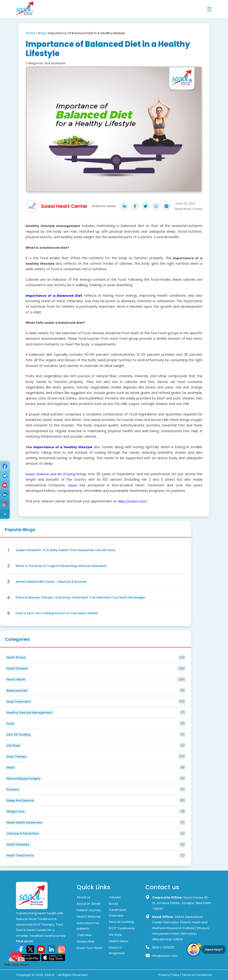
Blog (42, 33)
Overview (84, 935)
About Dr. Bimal (88, 904)
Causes (115, 897)
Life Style (115, 935)
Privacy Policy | (170, 975)
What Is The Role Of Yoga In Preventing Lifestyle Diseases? (61, 566)
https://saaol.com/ (132, 501)
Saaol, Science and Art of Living (50, 474)
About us (84, 897)
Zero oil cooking (121, 922)
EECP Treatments (122, 928)
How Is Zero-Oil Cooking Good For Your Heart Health (57, 613)
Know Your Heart (90, 948)
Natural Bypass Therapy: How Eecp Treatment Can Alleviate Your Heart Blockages (80, 597)
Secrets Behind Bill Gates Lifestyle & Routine (51, 582)
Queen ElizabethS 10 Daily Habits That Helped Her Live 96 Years (65, 550)
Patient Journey (89, 910)
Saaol (73, 485)
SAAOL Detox (119, 941)
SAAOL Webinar (89, 917)
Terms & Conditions (197, 975)
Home (30, 33)
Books (114, 904)
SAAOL (49, 975)
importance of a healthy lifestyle (63, 447)
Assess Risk (86, 941)
